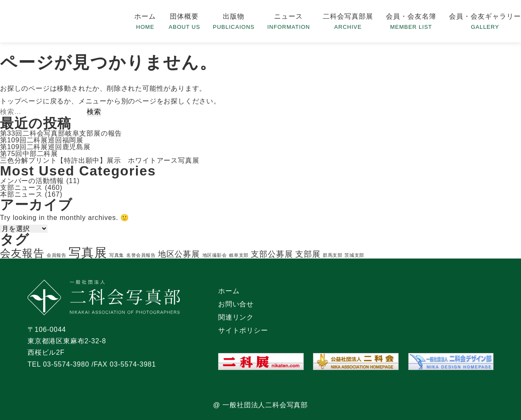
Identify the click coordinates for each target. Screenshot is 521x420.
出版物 (234, 17)
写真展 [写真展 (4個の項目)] (88, 252)
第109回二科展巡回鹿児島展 (45, 147)
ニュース (288, 17)
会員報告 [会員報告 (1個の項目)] (56, 255)
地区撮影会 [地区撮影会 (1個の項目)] (215, 255)
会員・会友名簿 (411, 17)
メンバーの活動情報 (32, 181)
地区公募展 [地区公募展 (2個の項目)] (179, 254)
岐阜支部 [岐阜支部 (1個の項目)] (239, 255)
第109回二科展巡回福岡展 (42, 140)
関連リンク (236, 317)
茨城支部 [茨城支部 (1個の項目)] (354, 255)
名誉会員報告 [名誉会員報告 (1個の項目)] (141, 255)
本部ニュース (21, 194)
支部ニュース (21, 188)
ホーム (145, 17)
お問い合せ (236, 304)
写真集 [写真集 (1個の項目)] (117, 255)
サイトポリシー (243, 330)
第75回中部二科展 (29, 154)
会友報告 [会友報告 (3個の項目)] (22, 253)
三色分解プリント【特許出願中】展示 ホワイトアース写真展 (100, 160)
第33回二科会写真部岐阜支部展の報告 (61, 133)
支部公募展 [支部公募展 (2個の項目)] (272, 254)
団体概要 (184, 17)
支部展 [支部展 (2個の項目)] (308, 254)
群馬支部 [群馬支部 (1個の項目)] (333, 255)
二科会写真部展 (348, 17)
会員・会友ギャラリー (485, 17)
